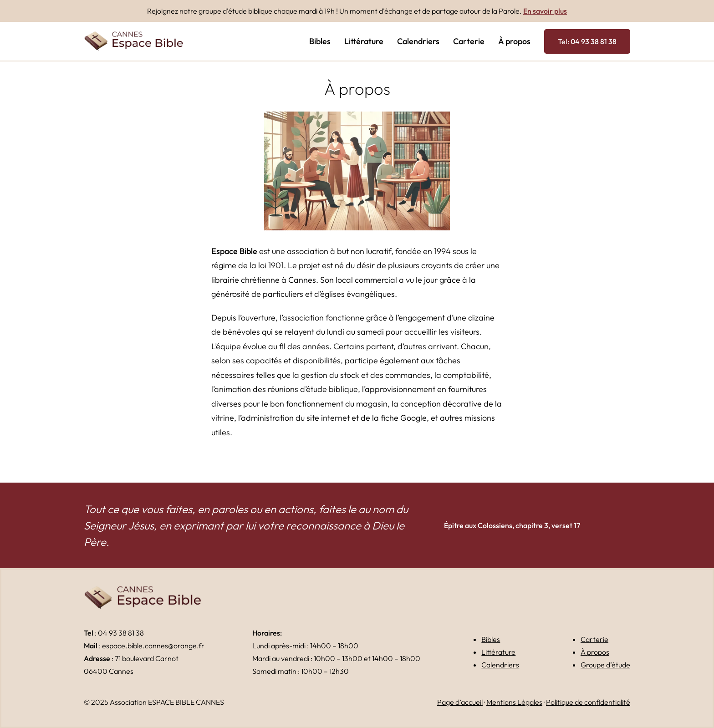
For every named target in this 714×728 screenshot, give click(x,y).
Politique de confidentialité (588, 702)
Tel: (587, 41)
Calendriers (500, 665)
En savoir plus (545, 11)
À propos (595, 652)
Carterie (594, 639)
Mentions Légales (514, 702)
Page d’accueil (460, 702)
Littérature (498, 652)
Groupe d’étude (605, 665)
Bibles (491, 639)
